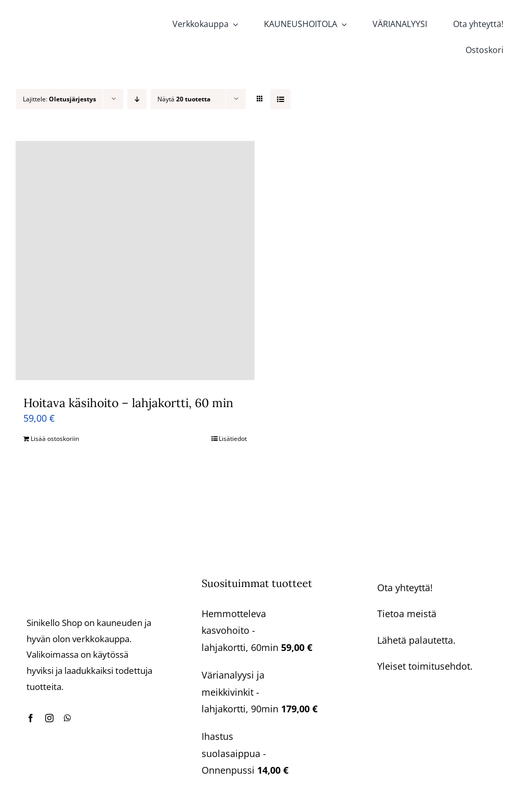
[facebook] (31, 718)
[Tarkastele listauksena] (280, 99)
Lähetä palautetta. (416, 640)
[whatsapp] (68, 718)
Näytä (184, 99)
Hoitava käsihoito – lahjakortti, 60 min (128, 403)
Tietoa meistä (407, 614)
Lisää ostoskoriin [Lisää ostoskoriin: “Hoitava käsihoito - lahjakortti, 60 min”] (55, 439)
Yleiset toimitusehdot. (425, 666)
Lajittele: (59, 99)
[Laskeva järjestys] (137, 99)
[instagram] (49, 718)
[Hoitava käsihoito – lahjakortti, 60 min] (135, 260)
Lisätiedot (233, 439)
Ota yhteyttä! (405, 588)
